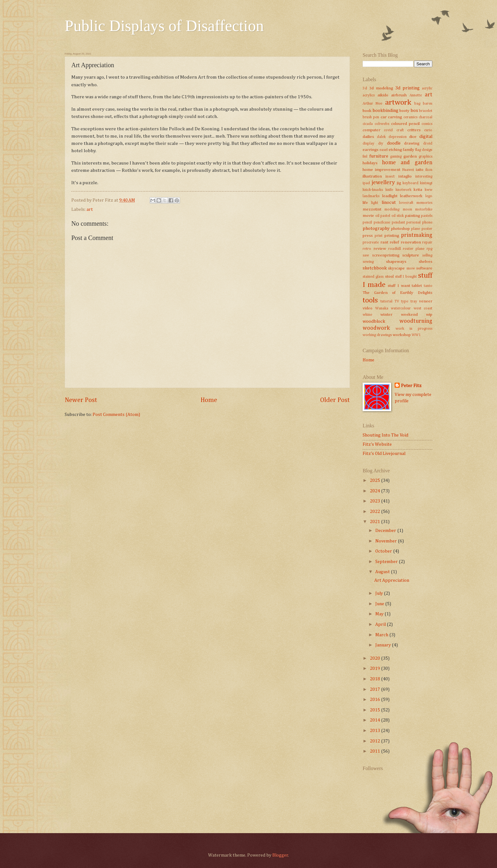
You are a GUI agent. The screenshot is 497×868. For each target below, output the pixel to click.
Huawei (408, 170)
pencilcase (382, 223)
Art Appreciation (392, 580)
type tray (409, 301)
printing (392, 236)
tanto (428, 286)
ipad (366, 183)
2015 (375, 710)
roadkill (395, 249)
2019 (375, 669)
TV (397, 301)
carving (395, 117)
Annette (416, 95)
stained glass (373, 277)
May (380, 614)
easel (384, 150)
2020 (375, 658)
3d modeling (381, 88)
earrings (371, 150)
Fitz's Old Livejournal (384, 454)
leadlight (390, 196)
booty (404, 111)
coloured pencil (405, 124)
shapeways (396, 262)
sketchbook (375, 268)
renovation (411, 242)
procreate (371, 243)
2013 (375, 731)
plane (416, 229)
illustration (372, 176)
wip (429, 315)
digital (426, 137)
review (380, 249)
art (90, 210)
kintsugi (426, 183)
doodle (394, 143)
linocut (389, 203)
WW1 (416, 335)
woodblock (374, 321)
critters (414, 130)
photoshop (400, 229)
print (379, 236)
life (365, 203)
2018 (375, 679)
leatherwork (411, 196)
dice (413, 137)
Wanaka (382, 308)
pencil (367, 223)
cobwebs (382, 124)
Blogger (280, 855)
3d (365, 88)
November (387, 541)
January (384, 645)
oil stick (398, 216)
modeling (392, 210)
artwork (398, 103)
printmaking (417, 235)
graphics (426, 157)
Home (209, 400)
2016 (375, 700)
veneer (426, 301)
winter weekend (399, 315)
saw (366, 256)
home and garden (407, 163)
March (382, 635)
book (367, 111)
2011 (375, 751)
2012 (375, 741)
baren (428, 104)
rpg (429, 249)
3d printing (407, 88)
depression (398, 137)
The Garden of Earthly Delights (397, 293)
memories (424, 203)
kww (429, 190)
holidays (370, 163)
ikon (429, 170)
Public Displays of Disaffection (164, 26)
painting (413, 216)
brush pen (371, 117)
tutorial (386, 301)
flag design (424, 150)
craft (400, 130)
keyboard (410, 183)
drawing (412, 143)
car (384, 117)
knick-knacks (373, 190)
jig (399, 183)
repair (427, 243)
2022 (375, 512)
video (368, 308)
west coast (423, 308)
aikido (383, 95)
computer (371, 130)
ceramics (410, 117)
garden (410, 156)
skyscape (396, 268)
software (424, 268)
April (381, 625)
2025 (375, 481)
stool (389, 277)
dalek (381, 137)
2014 (375, 720)
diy (381, 144)
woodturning (416, 321)
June (380, 604)
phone (427, 223)
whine (367, 315)
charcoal (426, 117)
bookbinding (385, 111)
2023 (375, 501)
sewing (368, 262)
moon (407, 210)
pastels (427, 216)
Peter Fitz (411, 386)
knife (389, 190)
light (375, 203)
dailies (368, 137)
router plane (414, 249)
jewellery (383, 183)
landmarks (371, 196)
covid (388, 130)
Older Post (335, 400)
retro (367, 249)
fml (365, 157)
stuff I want (399, 286)
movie (368, 216)
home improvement (381, 170)
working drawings (377, 335)
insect (390, 177)
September (387, 562)
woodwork (376, 328)
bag (417, 104)
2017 (375, 690)
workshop (402, 335)
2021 (375, 522)
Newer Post (81, 400)
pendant (398, 223)
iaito (420, 170)
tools (370, 300)
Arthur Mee (372, 104)
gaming (396, 157)
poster (427, 229)
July (380, 593)
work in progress (414, 329)
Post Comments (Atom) (116, 415)
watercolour (401, 308)
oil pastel (383, 216)
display (368, 144)
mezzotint (372, 209)
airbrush (399, 95)
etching (395, 150)
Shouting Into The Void (385, 435)
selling (427, 256)
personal (413, 223)
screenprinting (386, 255)
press (368, 236)
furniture (379, 156)
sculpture (411, 255)
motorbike (424, 210)
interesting (424, 177)
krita (418, 190)
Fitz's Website (377, 444)
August (383, 572)
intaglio (405, 176)
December (386, 531)
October (384, 551)
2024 (375, 491)
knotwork (403, 190)
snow (411, 269)
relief (394, 242)
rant (384, 242)
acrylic (427, 88)
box (414, 111)
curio (428, 130)
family (409, 150)
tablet (417, 286)
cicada (368, 124)
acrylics (369, 95)
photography (376, 229)
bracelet (426, 111)
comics (427, 124)
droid (428, 144)
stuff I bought (406, 277)
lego (429, 196)
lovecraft (406, 203)
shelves (426, 262)
